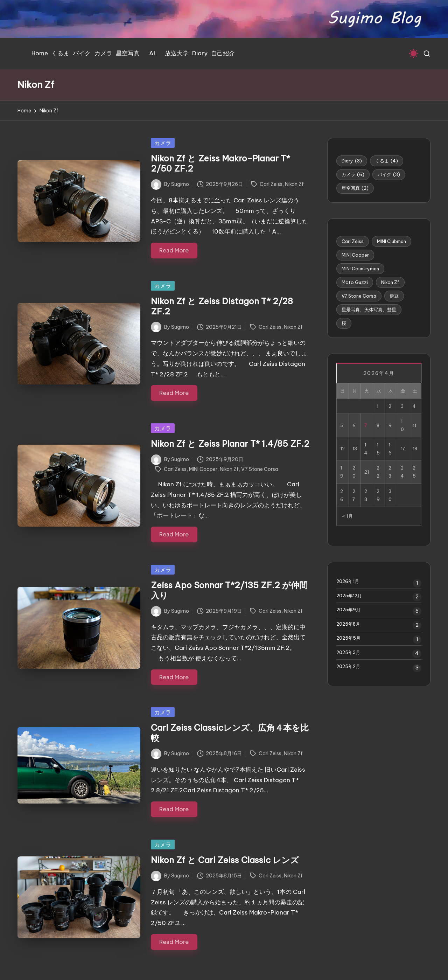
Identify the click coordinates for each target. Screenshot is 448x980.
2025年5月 (348, 638)
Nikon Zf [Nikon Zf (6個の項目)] (390, 282)
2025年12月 (349, 596)
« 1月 (347, 516)
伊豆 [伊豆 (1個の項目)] (394, 296)
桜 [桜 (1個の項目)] (344, 323)
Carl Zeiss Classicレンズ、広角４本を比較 (230, 733)
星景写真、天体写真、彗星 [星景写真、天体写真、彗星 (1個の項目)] (369, 310)
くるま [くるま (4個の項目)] (387, 161)
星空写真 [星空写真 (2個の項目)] (355, 188)
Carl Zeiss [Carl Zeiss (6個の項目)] (353, 241)
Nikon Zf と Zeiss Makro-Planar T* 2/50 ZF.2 (220, 163)
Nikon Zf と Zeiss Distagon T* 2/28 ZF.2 (222, 306)
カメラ (163, 143)
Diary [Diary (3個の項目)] (352, 161)
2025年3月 (348, 652)
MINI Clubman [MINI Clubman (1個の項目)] (391, 241)
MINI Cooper (203, 469)
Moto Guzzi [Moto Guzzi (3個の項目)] (355, 282)
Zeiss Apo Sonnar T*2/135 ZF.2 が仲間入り (229, 590)
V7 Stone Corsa (260, 469)
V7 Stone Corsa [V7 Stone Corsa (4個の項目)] (359, 296)
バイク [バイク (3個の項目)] (389, 174)
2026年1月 (348, 581)
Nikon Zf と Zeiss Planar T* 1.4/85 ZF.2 (230, 444)
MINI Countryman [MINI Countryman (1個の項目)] (360, 269)
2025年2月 (348, 666)
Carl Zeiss (271, 184)
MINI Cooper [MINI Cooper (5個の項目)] (355, 255)
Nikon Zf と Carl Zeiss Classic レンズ (225, 860)
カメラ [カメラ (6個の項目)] (353, 174)
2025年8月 (348, 624)
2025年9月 (348, 610)
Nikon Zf (294, 184)
